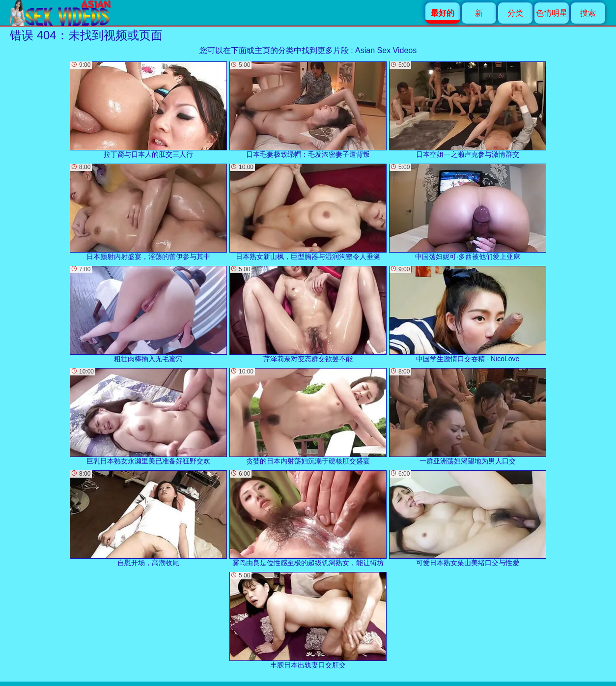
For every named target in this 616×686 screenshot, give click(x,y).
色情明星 (552, 13)
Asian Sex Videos (386, 50)
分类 (515, 13)
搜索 (588, 13)
